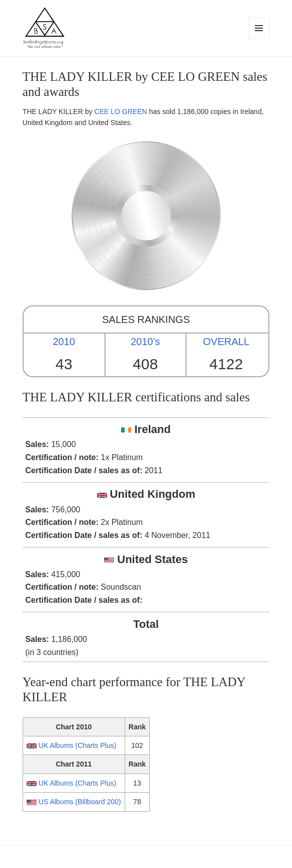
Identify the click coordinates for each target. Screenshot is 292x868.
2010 (64, 342)
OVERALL (226, 342)
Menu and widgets (259, 38)
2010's (145, 342)
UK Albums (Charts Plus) (78, 745)
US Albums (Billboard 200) (80, 802)
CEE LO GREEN (121, 112)
